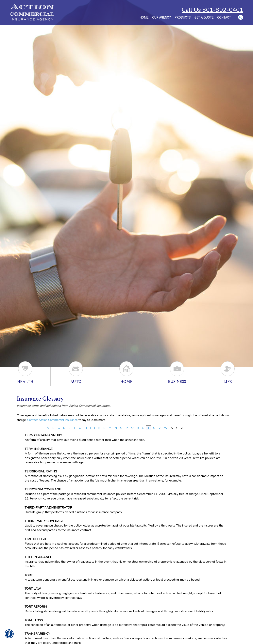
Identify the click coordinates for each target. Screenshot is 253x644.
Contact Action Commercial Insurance (52, 420)
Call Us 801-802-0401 (212, 10)
